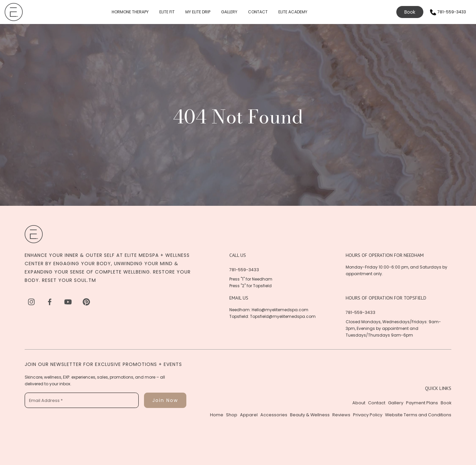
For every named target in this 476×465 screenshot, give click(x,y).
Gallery (396, 403)
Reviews (341, 415)
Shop (232, 415)
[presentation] (75, 426)
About (359, 403)
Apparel (249, 415)
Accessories (274, 415)
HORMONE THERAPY (130, 12)
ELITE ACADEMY (293, 12)
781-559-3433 (244, 270)
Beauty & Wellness (310, 415)
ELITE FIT (167, 12)
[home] (14, 12)
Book (410, 12)
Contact (377, 403)
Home (217, 415)
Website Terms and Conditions (418, 415)
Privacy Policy (368, 415)
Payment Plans (422, 403)
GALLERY (229, 12)
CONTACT (258, 12)
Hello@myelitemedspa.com (280, 310)
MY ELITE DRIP (198, 12)
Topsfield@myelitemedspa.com (283, 316)
